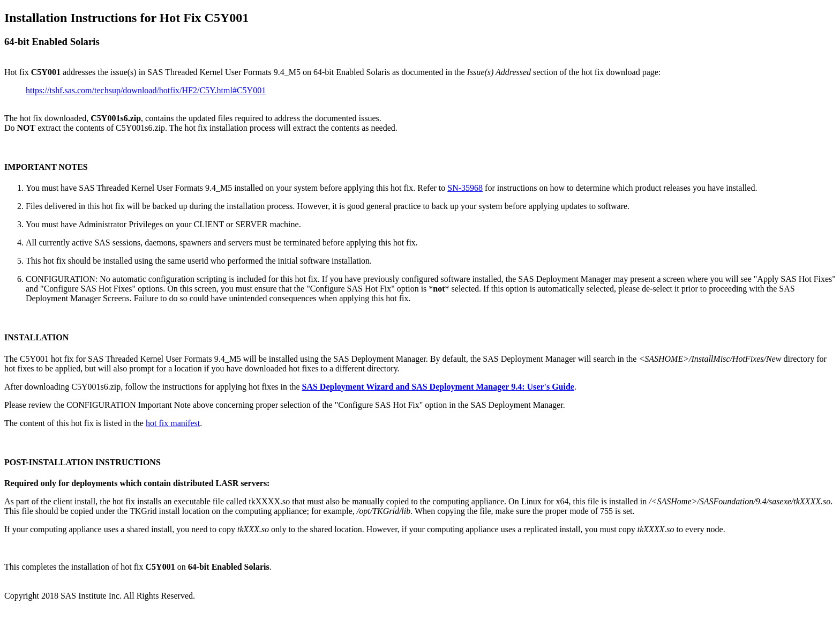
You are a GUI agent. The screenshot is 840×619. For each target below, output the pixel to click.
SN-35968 (465, 188)
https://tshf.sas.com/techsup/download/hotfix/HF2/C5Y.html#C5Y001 (146, 90)
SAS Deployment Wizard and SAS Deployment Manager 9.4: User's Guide (438, 387)
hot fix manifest (173, 423)
